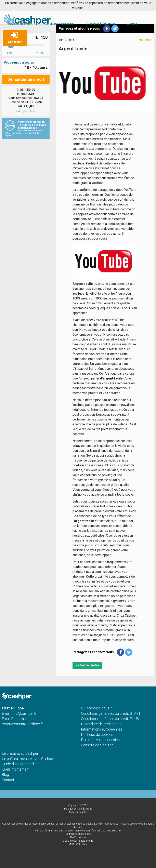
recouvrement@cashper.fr (22, 724)
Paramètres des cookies (100, 740)
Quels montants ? (15, 769)
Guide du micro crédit (19, 764)
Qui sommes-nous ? (96, 708)
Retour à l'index (87, 665)
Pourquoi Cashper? (20, 24)
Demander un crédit (26, 79)
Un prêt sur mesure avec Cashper (28, 759)
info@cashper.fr (24, 713)
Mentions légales (78, 812)
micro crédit (81, 635)
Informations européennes (102, 729)
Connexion (15, 42)
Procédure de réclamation (102, 724)
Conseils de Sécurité (97, 745)
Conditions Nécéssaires (59, 24)
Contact (132, 24)
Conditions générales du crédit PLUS (110, 719)
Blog (148, 40)
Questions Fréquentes (101, 24)
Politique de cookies (97, 735)
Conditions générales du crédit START (111, 713)
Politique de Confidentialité (78, 809)
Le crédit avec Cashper (20, 753)
